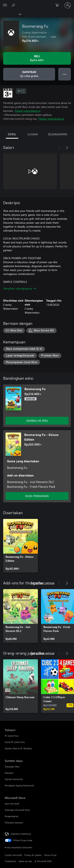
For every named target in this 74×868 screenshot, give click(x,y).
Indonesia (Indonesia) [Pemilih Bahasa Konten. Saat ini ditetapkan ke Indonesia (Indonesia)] (21, 834)
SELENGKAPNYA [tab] (58, 134)
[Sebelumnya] (59, 148)
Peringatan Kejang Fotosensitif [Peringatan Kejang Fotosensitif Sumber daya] (19, 785)
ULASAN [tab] (33, 134)
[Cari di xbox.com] (14, 5)
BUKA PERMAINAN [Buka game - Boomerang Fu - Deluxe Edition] (37, 496)
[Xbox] (10, 14)
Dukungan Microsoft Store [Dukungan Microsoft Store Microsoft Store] (17, 810)
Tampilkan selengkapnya (20, 288)
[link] (21, 546)
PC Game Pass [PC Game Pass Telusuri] (12, 736)
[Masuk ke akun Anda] (68, 5)
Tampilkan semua (42, 583)
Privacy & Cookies (33, 855)
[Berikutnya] (67, 148)
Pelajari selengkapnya (28, 111)
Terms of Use (50, 855)
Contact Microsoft (13, 855)
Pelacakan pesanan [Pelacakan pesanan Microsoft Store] (14, 823)
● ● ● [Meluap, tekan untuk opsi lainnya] (65, 74)
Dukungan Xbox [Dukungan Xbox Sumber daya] (12, 767)
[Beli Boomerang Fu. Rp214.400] (37, 58)
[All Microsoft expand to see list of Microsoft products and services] (5, 5)
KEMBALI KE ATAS (37, 421)
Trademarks (10, 861)
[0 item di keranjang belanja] (58, 5)
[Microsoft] (37, 3)
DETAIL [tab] (12, 134)
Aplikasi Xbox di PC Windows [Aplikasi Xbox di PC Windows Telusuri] (18, 748)
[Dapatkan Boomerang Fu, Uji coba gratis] (29, 74)
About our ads (25, 861)
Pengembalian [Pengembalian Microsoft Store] (12, 816)
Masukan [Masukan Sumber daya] (9, 773)
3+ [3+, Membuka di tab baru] (21, 91)
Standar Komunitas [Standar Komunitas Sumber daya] (14, 779)
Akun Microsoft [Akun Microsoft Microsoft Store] (12, 804)
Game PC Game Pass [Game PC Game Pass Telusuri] (15, 742)
